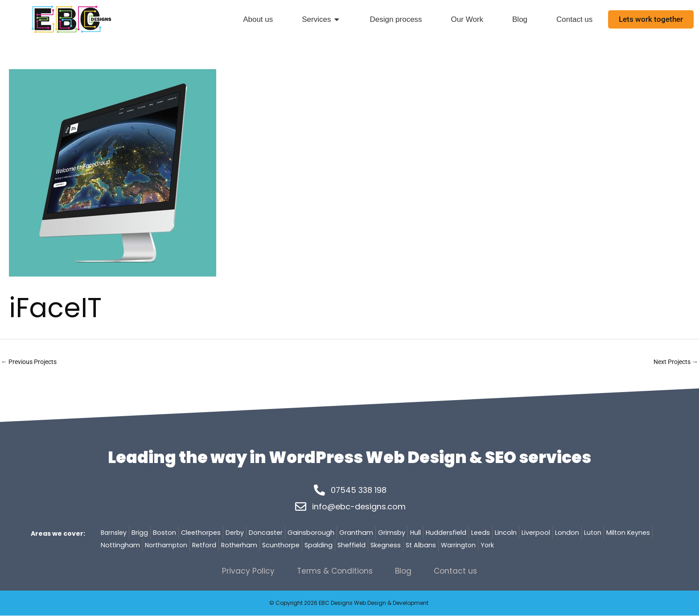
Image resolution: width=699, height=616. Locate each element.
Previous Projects (31, 362)
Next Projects (674, 362)
